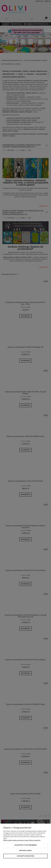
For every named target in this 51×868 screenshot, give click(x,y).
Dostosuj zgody (25, 850)
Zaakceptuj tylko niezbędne (25, 845)
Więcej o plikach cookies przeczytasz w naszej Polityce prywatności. (22, 840)
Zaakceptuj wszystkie (25, 856)
